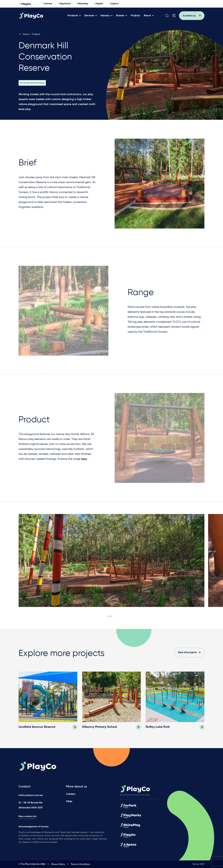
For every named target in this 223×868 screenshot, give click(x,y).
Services (89, 16)
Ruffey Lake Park (158, 727)
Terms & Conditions (80, 864)
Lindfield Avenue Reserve (37, 727)
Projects (135, 16)
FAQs (69, 802)
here (84, 464)
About (147, 16)
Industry (105, 16)
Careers (71, 794)
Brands (120, 16)
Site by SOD (198, 864)
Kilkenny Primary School (100, 727)
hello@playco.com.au (31, 795)
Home (24, 34)
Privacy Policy (58, 864)
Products (73, 16)
